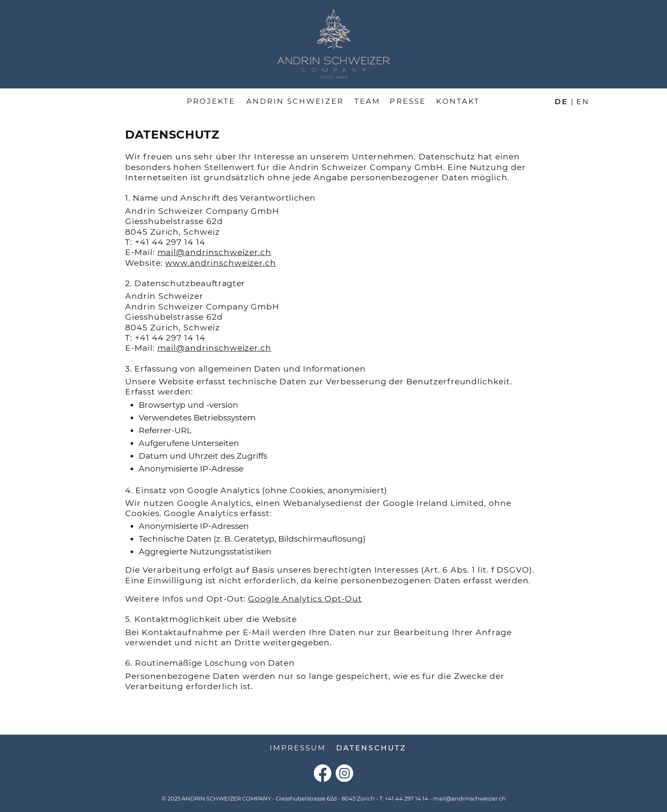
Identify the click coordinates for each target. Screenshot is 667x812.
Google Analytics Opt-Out (305, 599)
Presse (408, 101)
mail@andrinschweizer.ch (215, 252)
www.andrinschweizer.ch (221, 263)
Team (367, 101)
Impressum (298, 748)
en (583, 101)
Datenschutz (371, 748)
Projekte (211, 101)
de (561, 101)
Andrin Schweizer (295, 101)
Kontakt (458, 101)
